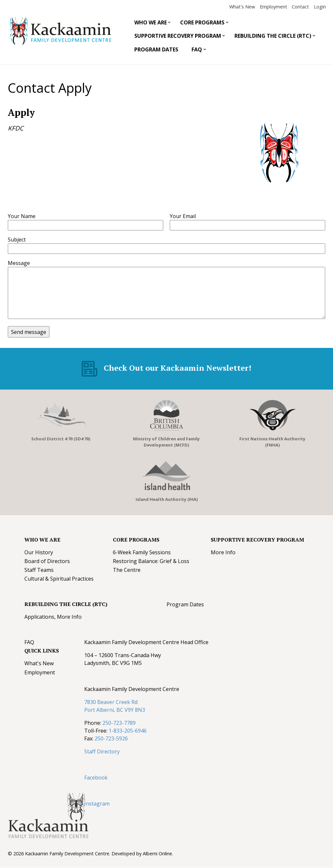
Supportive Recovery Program (177, 37)
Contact (300, 7)
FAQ (196, 51)
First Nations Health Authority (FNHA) (272, 442)
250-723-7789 (119, 723)
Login (320, 7)
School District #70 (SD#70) (61, 439)
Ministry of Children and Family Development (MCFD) (166, 442)
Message (19, 263)
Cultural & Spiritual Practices (59, 579)
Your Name (22, 216)
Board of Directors (47, 561)
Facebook (96, 778)
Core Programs (202, 24)
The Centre (127, 570)
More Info (223, 552)
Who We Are (150, 24)
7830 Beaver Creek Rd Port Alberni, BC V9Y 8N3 (115, 706)
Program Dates (156, 49)
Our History (39, 552)
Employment (273, 7)
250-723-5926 (111, 738)
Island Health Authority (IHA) (167, 499)
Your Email (183, 216)
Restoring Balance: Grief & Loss (151, 561)
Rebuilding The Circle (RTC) (273, 37)
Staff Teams (39, 570)
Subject (17, 240)
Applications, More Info (53, 617)
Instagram (97, 804)
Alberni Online (157, 854)
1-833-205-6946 (128, 731)
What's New (242, 7)
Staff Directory (102, 751)
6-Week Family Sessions (142, 552)
